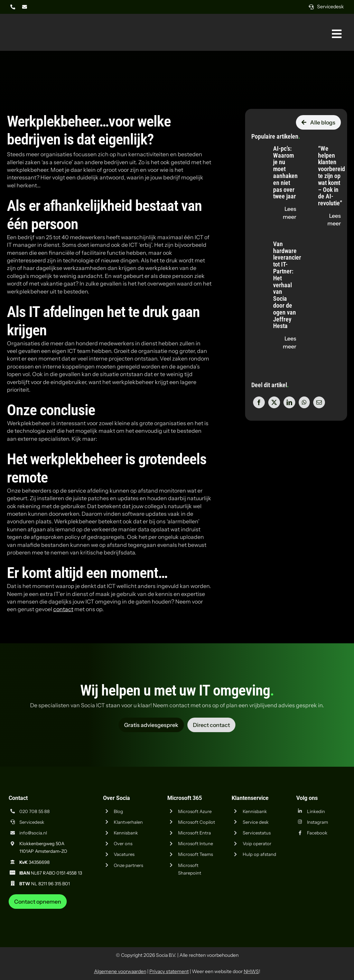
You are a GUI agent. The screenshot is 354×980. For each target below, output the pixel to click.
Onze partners (128, 865)
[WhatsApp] (304, 402)
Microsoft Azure (195, 811)
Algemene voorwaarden (120, 971)
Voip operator (257, 843)
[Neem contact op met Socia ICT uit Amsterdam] (38, 902)
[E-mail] (319, 402)
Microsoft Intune (195, 843)
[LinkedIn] (289, 402)
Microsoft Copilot (197, 822)
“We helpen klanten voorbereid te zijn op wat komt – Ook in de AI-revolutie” (332, 176)
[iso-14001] (330, 912)
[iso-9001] (295, 912)
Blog (118, 811)
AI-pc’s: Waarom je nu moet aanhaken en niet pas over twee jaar (285, 172)
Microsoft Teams (195, 854)
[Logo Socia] (33, 24)
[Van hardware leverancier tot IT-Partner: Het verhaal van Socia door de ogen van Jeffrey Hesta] (258, 241)
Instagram (318, 822)
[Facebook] (259, 402)
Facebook (317, 833)
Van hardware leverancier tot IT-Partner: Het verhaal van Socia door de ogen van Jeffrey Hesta (287, 285)
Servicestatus (257, 833)
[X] (274, 402)
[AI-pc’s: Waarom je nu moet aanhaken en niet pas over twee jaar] (258, 146)
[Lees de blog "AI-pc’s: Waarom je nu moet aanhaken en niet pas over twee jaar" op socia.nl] (285, 213)
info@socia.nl (33, 833)
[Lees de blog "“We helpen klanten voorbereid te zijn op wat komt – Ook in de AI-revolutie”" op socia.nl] (329, 220)
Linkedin (316, 811)
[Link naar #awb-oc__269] (337, 34)
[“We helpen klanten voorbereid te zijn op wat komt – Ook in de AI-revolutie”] (303, 146)
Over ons (123, 843)
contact (63, 609)
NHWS (251, 971)
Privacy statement (169, 971)
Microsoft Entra (194, 833)
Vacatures (124, 854)
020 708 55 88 (35, 811)
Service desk (256, 822)
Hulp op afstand (259, 854)
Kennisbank (126, 833)
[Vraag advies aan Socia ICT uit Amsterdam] (151, 725)
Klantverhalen (128, 822)
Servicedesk (32, 822)
